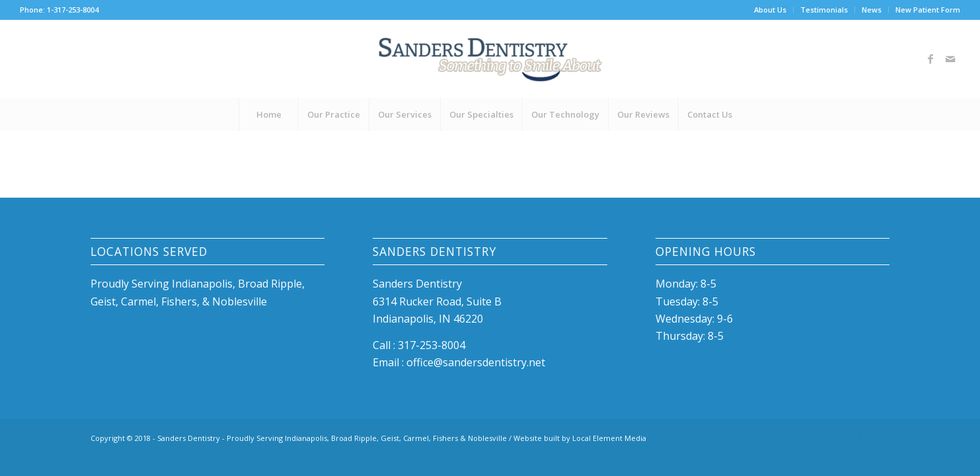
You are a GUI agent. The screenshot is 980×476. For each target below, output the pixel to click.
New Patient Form (928, 10)
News (872, 10)
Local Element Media (609, 438)
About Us (770, 10)
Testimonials (824, 10)
